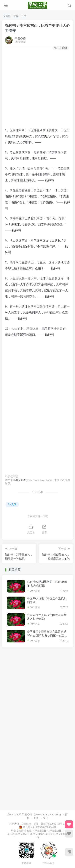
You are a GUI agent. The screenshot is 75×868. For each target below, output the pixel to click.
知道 (36, 818)
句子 (46, 818)
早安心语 (20, 38)
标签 (36, 824)
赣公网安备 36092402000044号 (37, 827)
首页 (7, 16)
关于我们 (14, 824)
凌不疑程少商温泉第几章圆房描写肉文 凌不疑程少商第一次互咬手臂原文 (47, 636)
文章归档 (26, 824)
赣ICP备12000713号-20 (53, 824)
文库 (16, 16)
